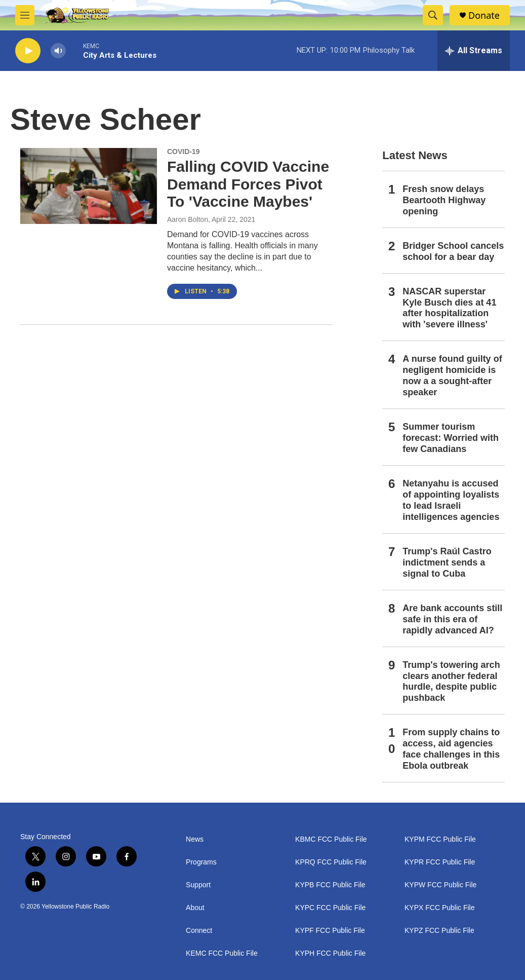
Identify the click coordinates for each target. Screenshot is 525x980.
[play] (28, 51)
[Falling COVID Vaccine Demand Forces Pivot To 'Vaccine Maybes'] (89, 186)
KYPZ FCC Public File (439, 931)
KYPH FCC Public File (330, 953)
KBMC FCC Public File (331, 839)
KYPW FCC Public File (440, 885)
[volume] (58, 51)
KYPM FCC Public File (440, 839)
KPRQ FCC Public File (331, 862)
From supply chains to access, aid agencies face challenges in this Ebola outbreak (451, 749)
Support (198, 885)
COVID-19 (184, 152)
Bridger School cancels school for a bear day (453, 251)
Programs (201, 862)
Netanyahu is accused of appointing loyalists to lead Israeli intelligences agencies (451, 500)
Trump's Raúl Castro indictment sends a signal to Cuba (447, 562)
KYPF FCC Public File (330, 931)
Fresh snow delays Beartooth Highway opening (444, 200)
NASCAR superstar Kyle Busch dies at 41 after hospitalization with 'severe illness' (449, 308)
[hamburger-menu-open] (25, 15)
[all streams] (474, 51)
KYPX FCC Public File (439, 908)
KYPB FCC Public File (330, 885)
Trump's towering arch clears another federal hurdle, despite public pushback (451, 682)
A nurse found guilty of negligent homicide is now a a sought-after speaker (452, 375)
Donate (484, 15)
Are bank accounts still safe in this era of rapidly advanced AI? (452, 619)
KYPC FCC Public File (330, 908)
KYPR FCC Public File (440, 862)
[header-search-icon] (433, 15)
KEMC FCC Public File (222, 953)
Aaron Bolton (188, 219)
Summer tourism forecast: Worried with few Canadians (451, 438)
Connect (199, 931)
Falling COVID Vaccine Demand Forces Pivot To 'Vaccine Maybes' (248, 184)
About (195, 908)
